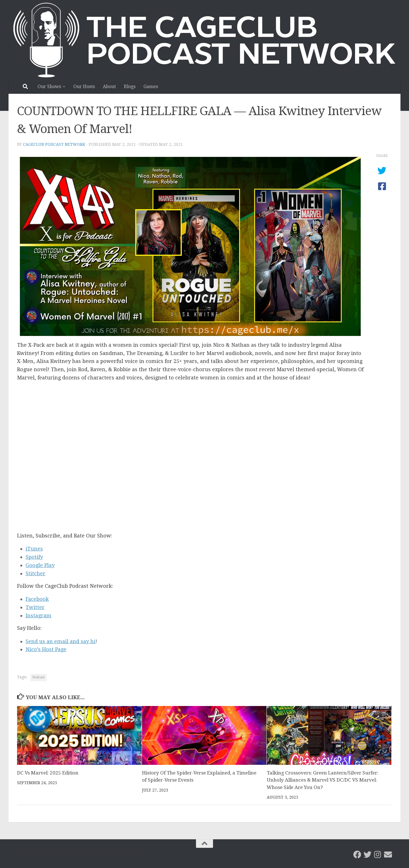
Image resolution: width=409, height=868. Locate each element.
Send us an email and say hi (60, 641)
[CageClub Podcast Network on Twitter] (368, 855)
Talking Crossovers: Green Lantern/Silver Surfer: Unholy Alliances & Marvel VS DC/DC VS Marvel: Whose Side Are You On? (323, 780)
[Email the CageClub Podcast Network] (388, 855)
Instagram (38, 615)
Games (151, 87)
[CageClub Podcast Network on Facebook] (357, 855)
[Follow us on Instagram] (378, 855)
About (109, 87)
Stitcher (36, 573)
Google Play (40, 565)
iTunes (34, 549)
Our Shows (49, 87)
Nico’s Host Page (46, 649)
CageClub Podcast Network (54, 144)
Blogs (130, 87)
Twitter (35, 607)
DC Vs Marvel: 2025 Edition (48, 773)
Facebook (37, 599)
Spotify (34, 557)
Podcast (38, 677)
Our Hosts (84, 87)
